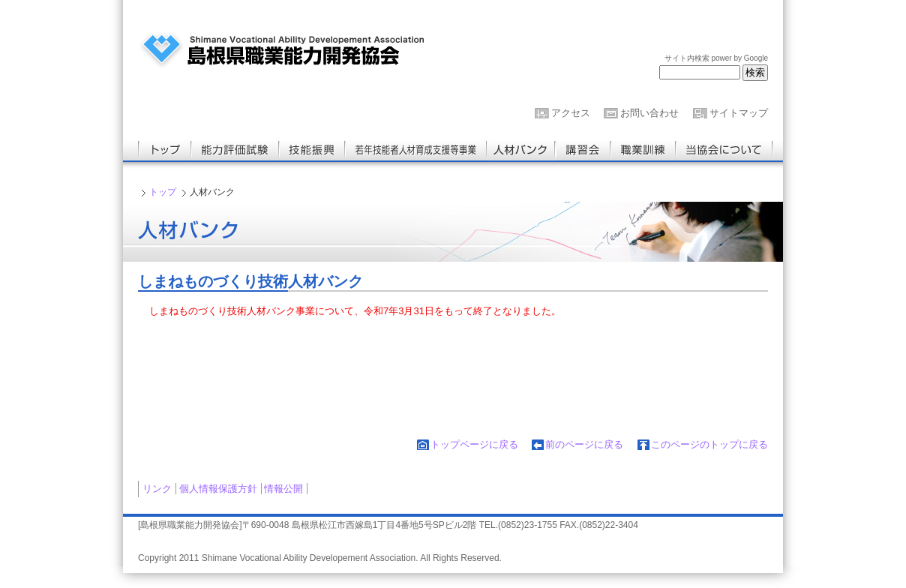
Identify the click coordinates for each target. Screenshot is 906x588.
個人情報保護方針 (218, 489)
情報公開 (283, 489)
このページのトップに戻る (709, 444)
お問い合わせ (649, 113)
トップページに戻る (474, 444)
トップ (163, 192)
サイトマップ (739, 113)
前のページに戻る (584, 444)
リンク (157, 489)
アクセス (571, 113)
